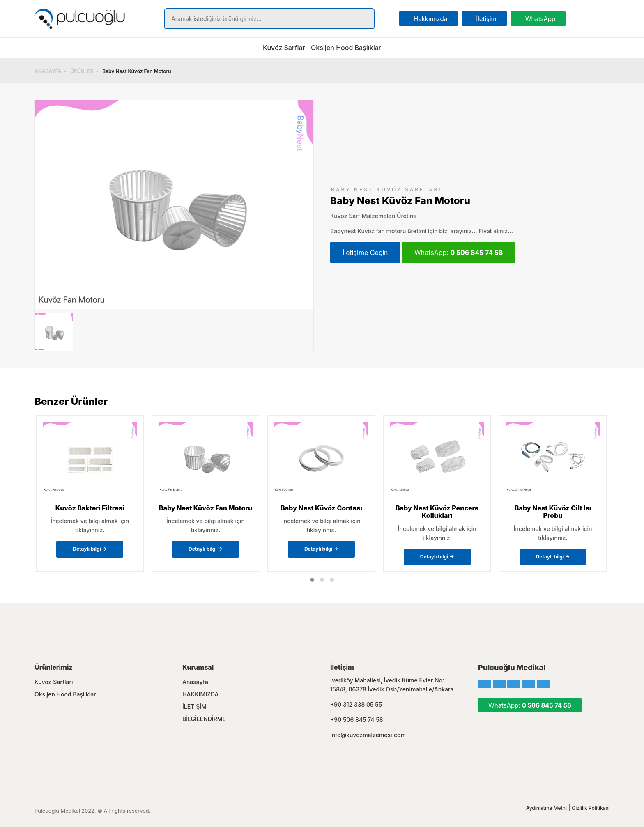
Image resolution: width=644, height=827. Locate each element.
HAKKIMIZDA (201, 694)
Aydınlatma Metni (546, 808)
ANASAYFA (48, 71)
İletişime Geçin (365, 253)
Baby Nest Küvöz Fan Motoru (137, 71)
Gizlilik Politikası (591, 808)
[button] (312, 580)
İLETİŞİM (194, 706)
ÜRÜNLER (82, 71)
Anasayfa (195, 682)
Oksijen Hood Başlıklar (346, 48)
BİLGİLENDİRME (204, 719)
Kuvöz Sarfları (285, 48)
